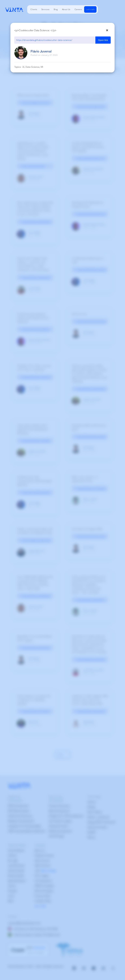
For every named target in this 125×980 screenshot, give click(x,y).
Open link (103, 40)
